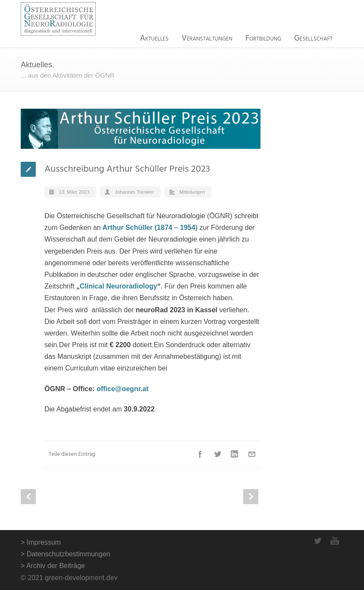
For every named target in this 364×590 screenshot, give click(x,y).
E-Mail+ (252, 454)
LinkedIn (235, 454)
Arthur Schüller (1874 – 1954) (150, 228)
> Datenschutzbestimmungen (66, 554)
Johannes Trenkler (134, 192)
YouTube (335, 541)
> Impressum (41, 542)
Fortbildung (263, 38)
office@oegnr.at (123, 389)
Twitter (217, 454)
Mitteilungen (192, 192)
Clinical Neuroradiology (119, 286)
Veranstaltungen (207, 38)
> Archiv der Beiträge (53, 566)
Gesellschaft (313, 38)
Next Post (251, 497)
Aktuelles (154, 38)
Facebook (200, 454)
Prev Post (28, 497)
